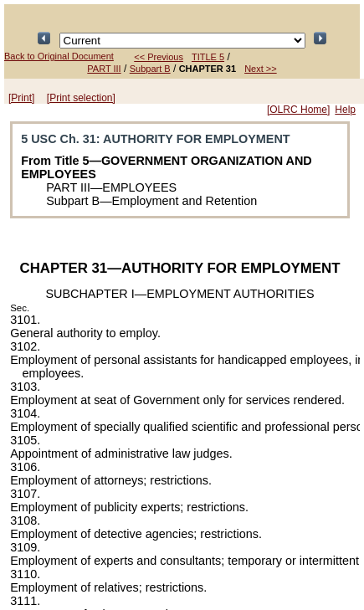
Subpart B (150, 69)
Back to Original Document (59, 56)
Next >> (261, 69)
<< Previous (159, 57)
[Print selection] (81, 98)
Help (345, 110)
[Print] (21, 98)
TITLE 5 (208, 57)
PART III (104, 69)
